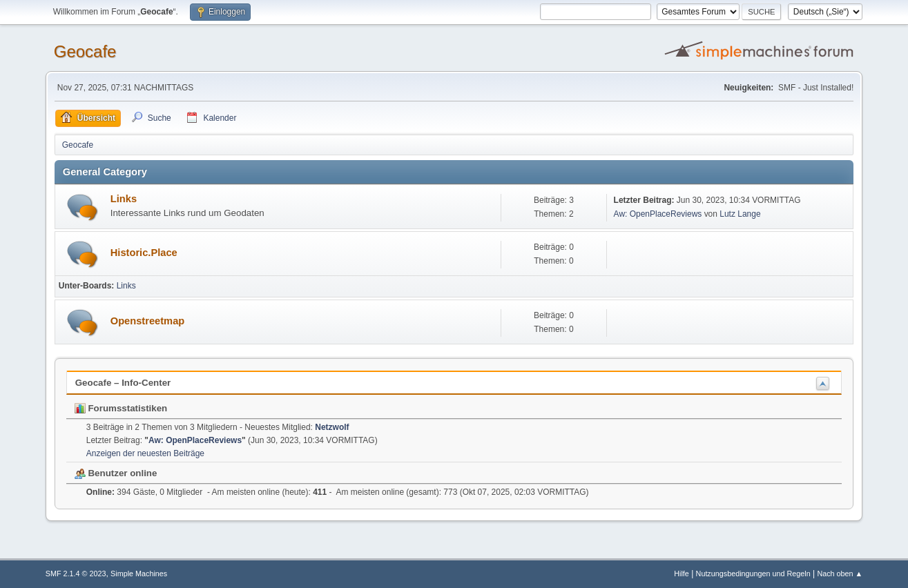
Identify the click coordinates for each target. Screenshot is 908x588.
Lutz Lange (740, 214)
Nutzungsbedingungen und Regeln (753, 574)
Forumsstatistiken (121, 408)
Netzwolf (332, 427)
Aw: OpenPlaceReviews (658, 214)
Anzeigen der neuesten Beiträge (145, 453)
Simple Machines (139, 574)
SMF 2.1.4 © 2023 (76, 574)
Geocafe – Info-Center (123, 383)
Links (124, 199)
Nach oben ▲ (840, 574)
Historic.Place (144, 253)
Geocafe (85, 51)
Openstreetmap (148, 321)
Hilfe (682, 574)
